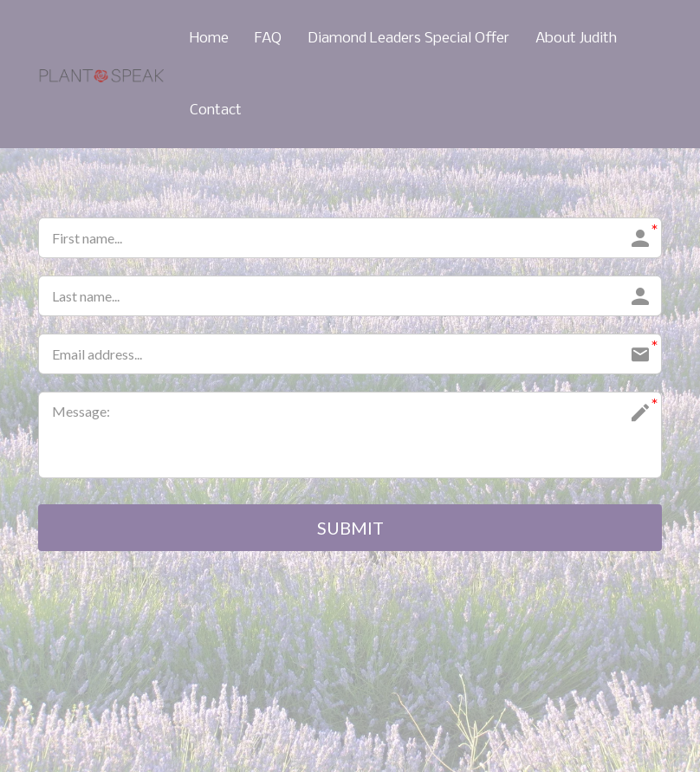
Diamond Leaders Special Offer (408, 39)
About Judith (576, 39)
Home (209, 39)
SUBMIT (350, 528)
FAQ (268, 39)
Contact (216, 110)
